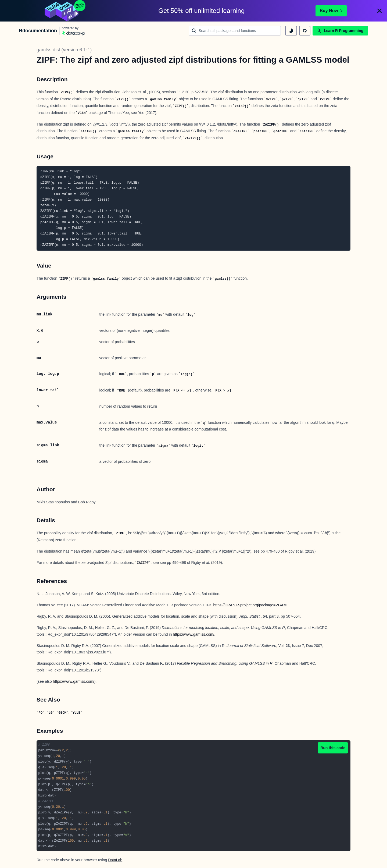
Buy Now (331, 11)
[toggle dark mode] (291, 31)
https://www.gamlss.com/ (193, 634)
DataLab (115, 860)
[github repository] (305, 31)
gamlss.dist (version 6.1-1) (64, 50)
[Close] (379, 11)
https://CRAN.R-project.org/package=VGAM (250, 605)
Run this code (333, 748)
